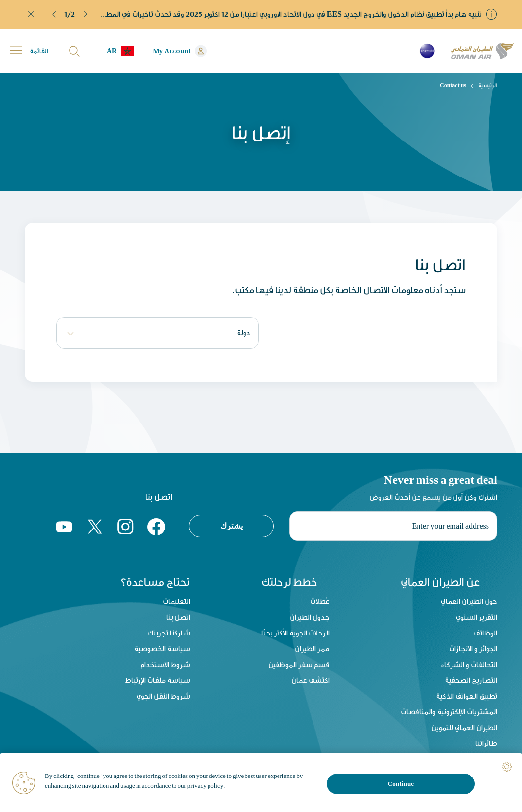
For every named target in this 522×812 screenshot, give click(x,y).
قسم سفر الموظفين (299, 665)
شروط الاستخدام (165, 665)
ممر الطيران (312, 649)
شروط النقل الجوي (163, 696)
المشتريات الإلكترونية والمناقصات (449, 712)
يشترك (231, 526)
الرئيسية (488, 85)
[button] (54, 14)
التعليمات (176, 602)
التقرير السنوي (477, 618)
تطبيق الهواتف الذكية (467, 696)
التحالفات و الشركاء (469, 665)
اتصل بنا (178, 618)
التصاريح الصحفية (471, 681)
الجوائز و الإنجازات (473, 649)
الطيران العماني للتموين (464, 728)
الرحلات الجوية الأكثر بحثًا (296, 633)
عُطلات (320, 602)
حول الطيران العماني (469, 602)
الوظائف (486, 633)
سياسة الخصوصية (162, 649)
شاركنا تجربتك (169, 633)
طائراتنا (486, 744)
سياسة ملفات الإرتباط (158, 681)
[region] (261, 783)
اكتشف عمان (311, 681)
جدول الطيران (310, 618)
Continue (401, 784)
